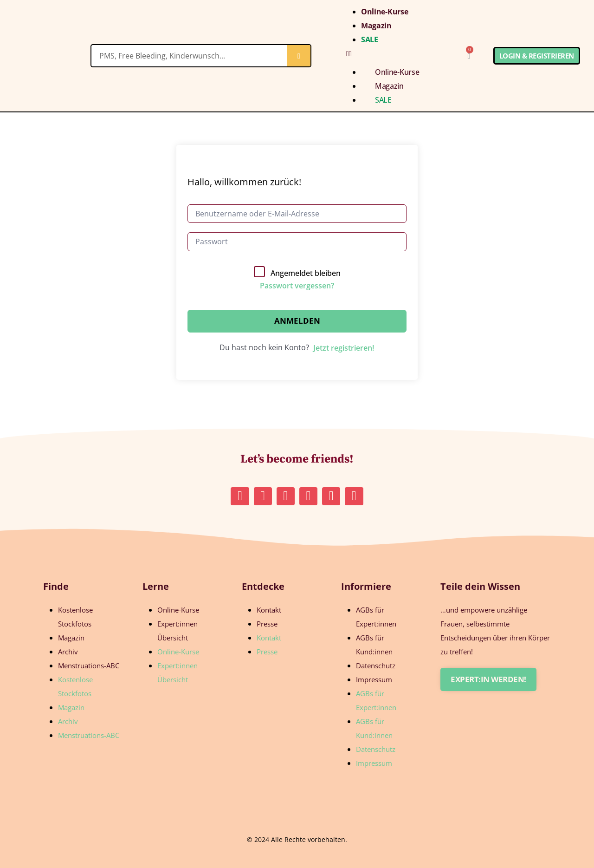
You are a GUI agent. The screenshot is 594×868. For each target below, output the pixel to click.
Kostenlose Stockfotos (75, 617)
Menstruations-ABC (89, 666)
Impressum (374, 679)
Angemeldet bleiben (306, 273)
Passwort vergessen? (297, 286)
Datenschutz (376, 666)
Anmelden (297, 321)
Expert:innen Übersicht (178, 631)
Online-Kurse (384, 12)
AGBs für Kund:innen (374, 645)
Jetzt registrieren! (344, 348)
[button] (390, 53)
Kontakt (269, 610)
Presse (267, 624)
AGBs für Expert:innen (376, 617)
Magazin (376, 26)
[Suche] (299, 56)
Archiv (68, 652)
